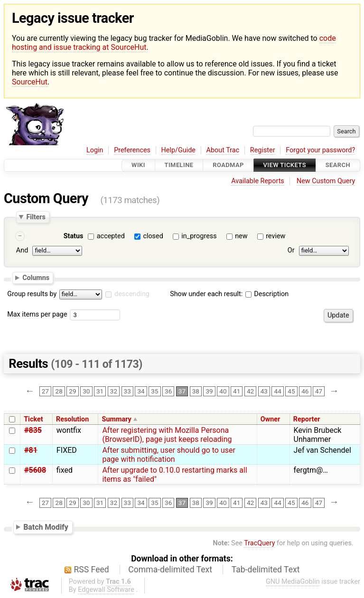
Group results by (32, 294)
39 (209, 392)
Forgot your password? (320, 150)
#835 (33, 430)
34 (141, 392)
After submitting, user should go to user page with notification (168, 455)
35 (154, 392)
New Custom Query (326, 181)
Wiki (138, 165)
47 (319, 392)
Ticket (33, 419)
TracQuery (259, 543)
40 (223, 392)
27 (45, 392)
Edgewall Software (106, 590)
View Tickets (285, 165)
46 (305, 392)
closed (153, 236)
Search (338, 165)
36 (168, 392)
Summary (117, 419)
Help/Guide (178, 150)
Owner (271, 419)
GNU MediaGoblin (293, 582)
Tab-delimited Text (266, 570)
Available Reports (258, 181)
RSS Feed (92, 570)
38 (196, 392)
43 (264, 392)
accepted (111, 236)
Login (95, 150)
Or (291, 251)
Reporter (307, 419)
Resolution (72, 419)
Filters (36, 217)
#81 (31, 450)
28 (59, 392)
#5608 (35, 470)
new (241, 236)
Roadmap (228, 165)
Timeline (179, 165)
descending (132, 294)
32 (114, 392)
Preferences (132, 150)
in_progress (199, 236)
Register (263, 150)
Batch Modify (46, 527)
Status (74, 236)
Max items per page (37, 314)
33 (127, 392)
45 (291, 392)
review (275, 236)
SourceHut (30, 82)
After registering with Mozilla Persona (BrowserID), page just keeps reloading (167, 435)
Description (267, 294)
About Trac (223, 150)
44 (278, 392)
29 (72, 392)
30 (86, 392)
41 (237, 392)
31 (100, 392)
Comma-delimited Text (170, 570)
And (22, 251)
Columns (36, 278)
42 (250, 392)
